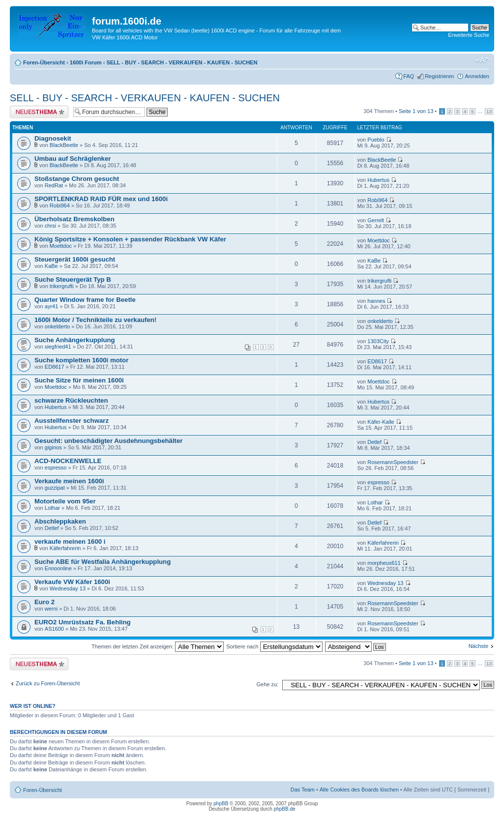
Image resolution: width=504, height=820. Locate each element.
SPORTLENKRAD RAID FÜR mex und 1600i (101, 199)
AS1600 (54, 629)
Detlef (374, 442)
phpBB (221, 804)
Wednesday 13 (68, 588)
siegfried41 (58, 347)
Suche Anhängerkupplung (75, 340)
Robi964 (60, 205)
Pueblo (376, 140)
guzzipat (55, 488)
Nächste (478, 646)
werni (51, 609)
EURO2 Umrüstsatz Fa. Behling (83, 622)
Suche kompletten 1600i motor (81, 360)
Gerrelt (376, 220)
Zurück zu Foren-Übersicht (48, 683)
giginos (53, 447)
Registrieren (439, 76)
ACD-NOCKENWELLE (68, 461)
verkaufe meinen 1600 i (70, 542)
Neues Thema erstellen (39, 112)
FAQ (409, 76)
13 (489, 111)
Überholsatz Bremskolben (74, 219)
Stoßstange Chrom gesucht (77, 179)
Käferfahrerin (65, 548)
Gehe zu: (267, 684)
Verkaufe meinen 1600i (69, 481)
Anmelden (477, 76)
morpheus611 (384, 563)
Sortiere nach (274, 646)
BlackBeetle (64, 145)
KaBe (51, 266)
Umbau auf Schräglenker (73, 159)
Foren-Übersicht (44, 62)
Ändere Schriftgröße (482, 60)
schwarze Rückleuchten (71, 400)
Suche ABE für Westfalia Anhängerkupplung (103, 562)
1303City (378, 341)
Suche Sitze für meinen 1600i (79, 380)
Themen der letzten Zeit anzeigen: (158, 646)
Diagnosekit (53, 138)
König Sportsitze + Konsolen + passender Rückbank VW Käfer (130, 239)
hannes (376, 301)
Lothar (52, 508)
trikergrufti (62, 286)
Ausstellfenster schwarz (72, 421)
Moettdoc (61, 246)
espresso (56, 468)
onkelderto (57, 326)
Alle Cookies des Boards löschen (359, 790)
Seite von (416, 111)
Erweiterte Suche (469, 35)
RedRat (54, 185)
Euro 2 (44, 602)
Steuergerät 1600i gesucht (75, 259)
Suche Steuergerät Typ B (73, 279)
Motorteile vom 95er (65, 501)
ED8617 (55, 367)
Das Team (303, 790)
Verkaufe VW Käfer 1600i (72, 582)
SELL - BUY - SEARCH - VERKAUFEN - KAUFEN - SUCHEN (182, 62)
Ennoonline (58, 568)
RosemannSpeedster (393, 462)
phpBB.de (285, 809)
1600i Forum (86, 62)
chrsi (50, 226)
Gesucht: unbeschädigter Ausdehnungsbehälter (108, 441)
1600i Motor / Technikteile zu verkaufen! (95, 320)
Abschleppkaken (60, 521)
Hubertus (378, 180)
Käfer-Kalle (381, 422)
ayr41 (52, 306)
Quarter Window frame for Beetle (85, 300)
